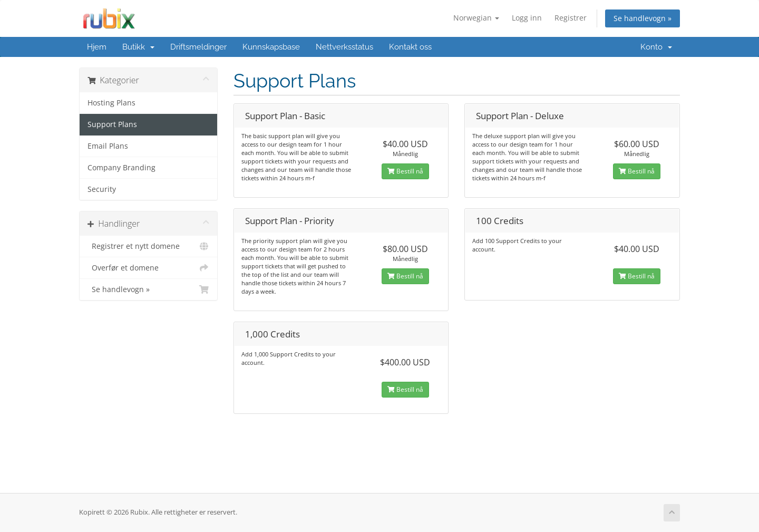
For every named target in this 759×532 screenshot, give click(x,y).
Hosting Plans (111, 103)
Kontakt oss (410, 47)
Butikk (138, 47)
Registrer (571, 18)
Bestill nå (405, 171)
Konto (656, 47)
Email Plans (108, 146)
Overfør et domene (148, 268)
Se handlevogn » (643, 18)
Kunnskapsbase (271, 47)
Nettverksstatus (344, 47)
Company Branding (121, 168)
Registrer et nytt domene (148, 246)
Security (102, 189)
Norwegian (476, 18)
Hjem (97, 47)
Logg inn (527, 18)
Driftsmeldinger (198, 47)
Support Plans (112, 124)
